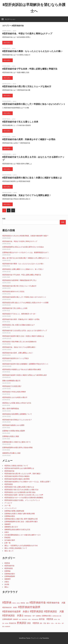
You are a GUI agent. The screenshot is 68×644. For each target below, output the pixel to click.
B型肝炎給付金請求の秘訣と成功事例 (17, 479)
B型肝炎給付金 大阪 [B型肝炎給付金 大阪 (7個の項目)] (56, 603)
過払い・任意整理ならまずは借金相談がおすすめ (21, 545)
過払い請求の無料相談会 (11, 408)
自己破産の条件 (10, 540)
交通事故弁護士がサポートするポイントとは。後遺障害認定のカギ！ (26, 252)
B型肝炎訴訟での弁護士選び (12, 386)
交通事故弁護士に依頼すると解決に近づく (17, 442)
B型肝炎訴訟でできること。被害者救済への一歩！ (19, 314)
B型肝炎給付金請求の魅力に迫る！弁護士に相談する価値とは (32, 178)
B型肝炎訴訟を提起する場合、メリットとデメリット (22, 500)
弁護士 (7, 532)
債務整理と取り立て (11, 527)
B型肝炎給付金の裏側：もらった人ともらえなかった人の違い (32, 51)
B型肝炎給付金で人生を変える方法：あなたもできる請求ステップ (25, 330)
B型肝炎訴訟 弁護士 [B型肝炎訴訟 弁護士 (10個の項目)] (13, 615)
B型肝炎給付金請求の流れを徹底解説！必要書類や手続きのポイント (25, 364)
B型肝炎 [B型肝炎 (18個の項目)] (7, 602)
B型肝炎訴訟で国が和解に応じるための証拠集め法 (19, 342)
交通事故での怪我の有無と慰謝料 (14, 431)
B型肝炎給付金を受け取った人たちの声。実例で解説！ (23, 474)
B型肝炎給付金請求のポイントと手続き (16, 358)
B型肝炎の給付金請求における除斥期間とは (19, 468)
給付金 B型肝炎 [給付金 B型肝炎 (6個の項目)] (46, 619)
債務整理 (7, 524)
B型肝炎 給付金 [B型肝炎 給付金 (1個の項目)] (16, 603)
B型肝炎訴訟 (9, 484)
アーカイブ (8, 503)
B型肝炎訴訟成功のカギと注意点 (13, 291)
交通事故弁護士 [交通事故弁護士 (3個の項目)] (47, 616)
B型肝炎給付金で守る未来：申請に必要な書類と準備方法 (30, 69)
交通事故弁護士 (10, 516)
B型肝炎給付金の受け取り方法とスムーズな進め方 (27, 86)
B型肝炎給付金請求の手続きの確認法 (17, 476)
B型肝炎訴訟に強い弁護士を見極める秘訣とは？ (19, 325)
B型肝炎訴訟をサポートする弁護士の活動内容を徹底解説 (24, 498)
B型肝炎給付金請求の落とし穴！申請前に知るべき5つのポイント (34, 104)
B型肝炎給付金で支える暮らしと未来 (20, 122)
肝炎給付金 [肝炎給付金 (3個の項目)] (13, 623)
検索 (4, 219)
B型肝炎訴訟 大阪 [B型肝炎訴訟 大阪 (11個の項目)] (54, 611)
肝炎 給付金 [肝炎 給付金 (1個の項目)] (5, 623)
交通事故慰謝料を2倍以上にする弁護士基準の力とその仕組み (23, 247)
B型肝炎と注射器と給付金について (16, 466)
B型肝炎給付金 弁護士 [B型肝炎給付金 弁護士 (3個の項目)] (10, 607)
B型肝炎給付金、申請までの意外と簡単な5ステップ (27, 34)
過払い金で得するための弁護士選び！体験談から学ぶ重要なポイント (26, 258)
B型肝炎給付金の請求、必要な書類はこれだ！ (18, 353)
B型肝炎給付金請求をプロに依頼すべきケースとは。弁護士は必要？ (28, 482)
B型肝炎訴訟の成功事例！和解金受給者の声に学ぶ (19, 280)
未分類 (7, 584)
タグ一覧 (7, 505)
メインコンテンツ (10, 508)
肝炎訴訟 (7, 537)
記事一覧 (7, 543)
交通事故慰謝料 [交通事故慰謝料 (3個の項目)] (7, 619)
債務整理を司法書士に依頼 (11, 453)
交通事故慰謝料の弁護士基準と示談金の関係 (17, 447)
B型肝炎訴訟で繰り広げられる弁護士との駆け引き (21, 490)
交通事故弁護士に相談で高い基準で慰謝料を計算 (21, 519)
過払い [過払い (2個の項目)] (49, 623)
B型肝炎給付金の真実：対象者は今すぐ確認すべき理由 (29, 139)
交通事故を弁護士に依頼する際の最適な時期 (20, 514)
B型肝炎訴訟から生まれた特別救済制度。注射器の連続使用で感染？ (25, 236)
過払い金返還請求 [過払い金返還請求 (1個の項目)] (6, 626)
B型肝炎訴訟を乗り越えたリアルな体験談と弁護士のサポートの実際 (25, 303)
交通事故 (7, 571)
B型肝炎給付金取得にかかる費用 (13, 425)
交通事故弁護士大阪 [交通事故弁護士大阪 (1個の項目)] (57, 616)
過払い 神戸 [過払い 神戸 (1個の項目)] (61, 623)
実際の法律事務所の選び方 (11, 381)
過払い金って (9, 551)
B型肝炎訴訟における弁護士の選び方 (15, 397)
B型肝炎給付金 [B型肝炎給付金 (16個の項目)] (38, 602)
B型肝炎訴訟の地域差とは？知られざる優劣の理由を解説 (22, 369)
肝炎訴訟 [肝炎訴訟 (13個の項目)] (22, 623)
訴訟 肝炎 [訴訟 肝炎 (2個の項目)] (43, 623)
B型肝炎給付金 (9, 471)
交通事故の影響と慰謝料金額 (14, 511)
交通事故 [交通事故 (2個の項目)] (38, 616)
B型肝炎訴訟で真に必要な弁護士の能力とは (19, 487)
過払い (7, 587)
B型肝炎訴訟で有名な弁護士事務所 (14, 392)
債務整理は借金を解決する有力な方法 (17, 529)
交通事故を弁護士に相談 (11, 436)
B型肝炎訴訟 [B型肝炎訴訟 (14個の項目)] (37, 611)
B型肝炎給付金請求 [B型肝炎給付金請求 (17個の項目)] (29, 607)
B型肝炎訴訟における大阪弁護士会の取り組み (20, 492)
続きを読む (7, 43)
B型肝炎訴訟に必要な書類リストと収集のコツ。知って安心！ (23, 269)
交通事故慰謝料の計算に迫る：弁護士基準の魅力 (21, 521)
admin (15, 31)
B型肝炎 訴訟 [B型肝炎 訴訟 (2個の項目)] (25, 603)
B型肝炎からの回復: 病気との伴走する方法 (17, 403)
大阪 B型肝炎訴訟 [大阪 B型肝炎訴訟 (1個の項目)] (23, 619)
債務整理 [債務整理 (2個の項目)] (16, 619)
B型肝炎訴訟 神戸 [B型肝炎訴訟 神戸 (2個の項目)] (30, 616)
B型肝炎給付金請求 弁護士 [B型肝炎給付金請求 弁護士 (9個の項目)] (16, 611)
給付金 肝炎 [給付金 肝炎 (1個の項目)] (57, 619)
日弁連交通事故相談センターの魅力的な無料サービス (23, 535)
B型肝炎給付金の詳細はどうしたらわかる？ (17, 420)
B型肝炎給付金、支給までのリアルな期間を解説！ (27, 195)
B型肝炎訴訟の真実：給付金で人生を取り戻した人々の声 (24, 495)
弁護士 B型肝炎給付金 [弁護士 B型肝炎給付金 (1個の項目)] (33, 619)
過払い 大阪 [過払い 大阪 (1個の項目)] (54, 623)
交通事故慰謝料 (10, 576)
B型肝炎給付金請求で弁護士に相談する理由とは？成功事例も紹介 (25, 375)
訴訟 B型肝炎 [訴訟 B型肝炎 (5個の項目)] (33, 623)
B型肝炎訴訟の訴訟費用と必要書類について (17, 414)
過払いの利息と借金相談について (16, 548)
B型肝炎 (7, 563)
